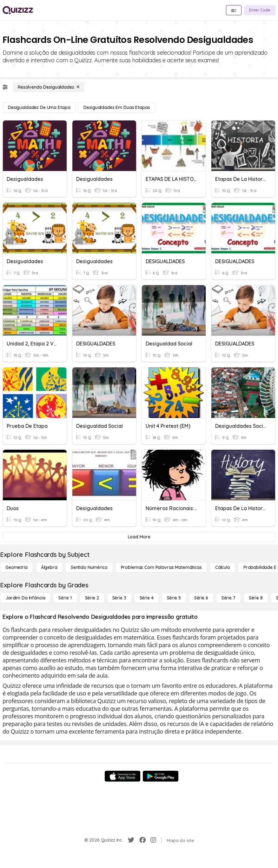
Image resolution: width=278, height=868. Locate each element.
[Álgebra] (49, 567)
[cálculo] (223, 567)
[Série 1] (65, 598)
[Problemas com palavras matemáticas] (161, 567)
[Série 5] (174, 598)
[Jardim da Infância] (25, 598)
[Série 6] (201, 598)
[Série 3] (119, 598)
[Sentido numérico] (89, 567)
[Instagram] (153, 840)
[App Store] (122, 776)
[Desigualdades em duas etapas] (117, 107)
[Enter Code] (260, 10)
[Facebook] (142, 840)
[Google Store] (161, 776)
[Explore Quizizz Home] (18, 10)
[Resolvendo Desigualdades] (49, 87)
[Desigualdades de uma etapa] (39, 107)
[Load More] (139, 537)
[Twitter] (131, 840)
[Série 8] (256, 598)
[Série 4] (147, 598)
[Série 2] (92, 598)
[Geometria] (17, 567)
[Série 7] (228, 598)
